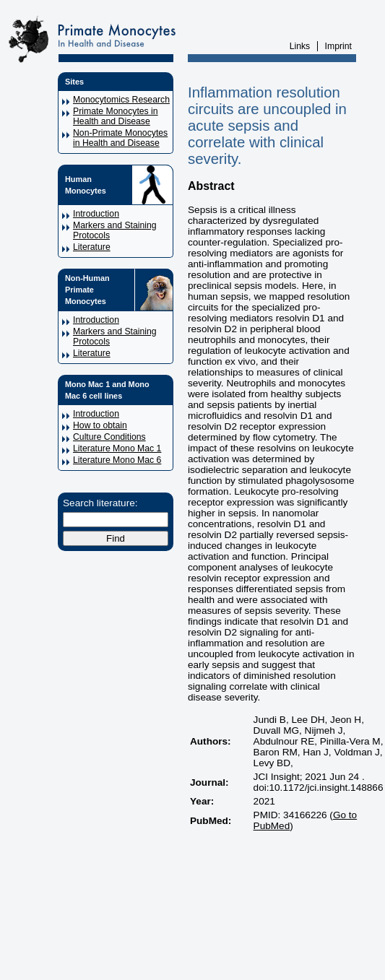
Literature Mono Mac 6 (117, 460)
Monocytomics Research (121, 100)
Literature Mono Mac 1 (117, 448)
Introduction (96, 214)
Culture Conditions (109, 437)
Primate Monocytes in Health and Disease (116, 116)
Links (300, 46)
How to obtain (100, 425)
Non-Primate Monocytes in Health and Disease (120, 138)
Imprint (338, 46)
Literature (92, 247)
